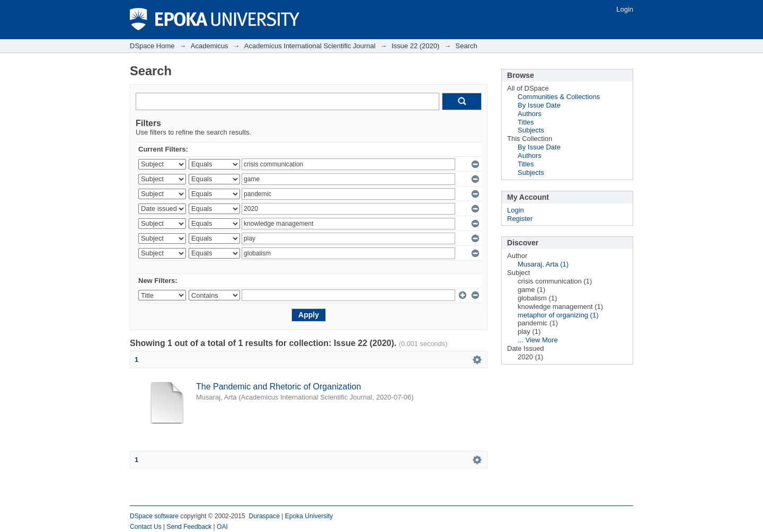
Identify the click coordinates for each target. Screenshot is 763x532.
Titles (526, 122)
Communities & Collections (559, 97)
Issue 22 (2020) (415, 46)
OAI (222, 527)
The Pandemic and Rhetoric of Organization (278, 387)
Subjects (531, 130)
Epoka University (309, 516)
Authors (530, 114)
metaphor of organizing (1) (558, 315)
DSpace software (154, 516)
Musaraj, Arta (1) (543, 264)
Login (625, 9)
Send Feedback (189, 527)
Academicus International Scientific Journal (310, 46)
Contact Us (146, 527)
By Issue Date (539, 105)
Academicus (210, 46)
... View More (538, 340)
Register (520, 219)
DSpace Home (152, 46)
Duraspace (264, 516)
